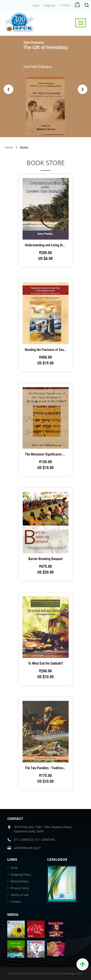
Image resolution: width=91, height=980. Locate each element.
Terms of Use (20, 895)
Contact (65, 5)
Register (50, 5)
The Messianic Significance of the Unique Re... (47, 454)
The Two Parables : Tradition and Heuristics (47, 768)
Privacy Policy (20, 888)
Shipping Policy (21, 874)
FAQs (14, 868)
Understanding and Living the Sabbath (47, 245)
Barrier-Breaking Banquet (45, 559)
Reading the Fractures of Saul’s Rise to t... (47, 350)
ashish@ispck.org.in (27, 848)
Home (9, 147)
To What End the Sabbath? (45, 663)
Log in (36, 5)
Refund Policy (20, 881)
